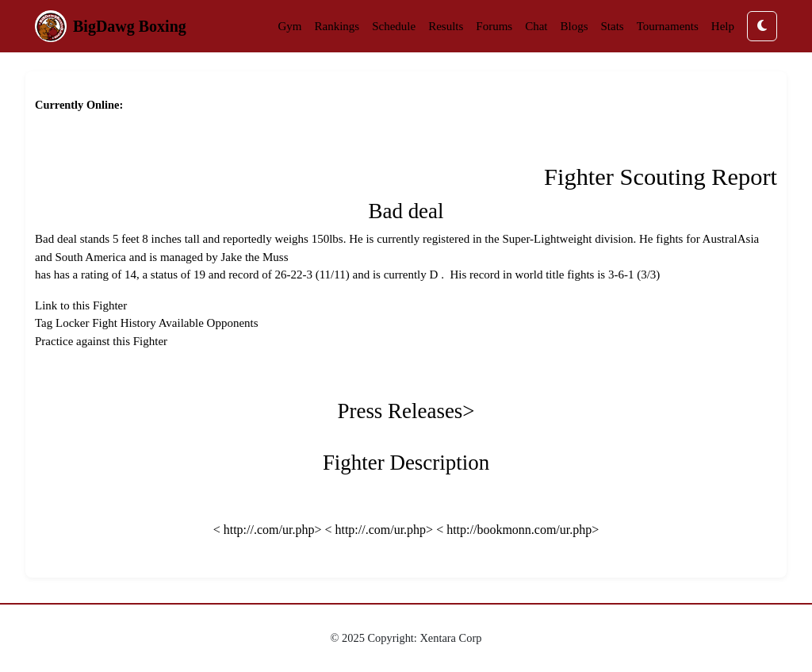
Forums (494, 26)
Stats (613, 26)
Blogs (575, 26)
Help (723, 26)
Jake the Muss (255, 257)
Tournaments (668, 26)
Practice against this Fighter (101, 341)
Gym (289, 26)
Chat (536, 26)
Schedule (394, 26)
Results (446, 26)
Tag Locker (62, 323)
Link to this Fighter (81, 305)
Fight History (124, 323)
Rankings (337, 26)
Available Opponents (209, 323)
